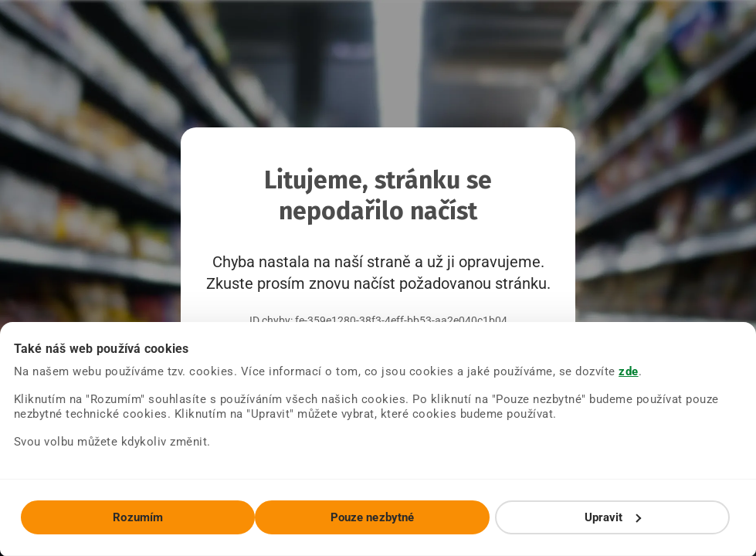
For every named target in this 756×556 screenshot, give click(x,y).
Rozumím (138, 517)
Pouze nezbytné (372, 517)
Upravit (613, 517)
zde (629, 371)
